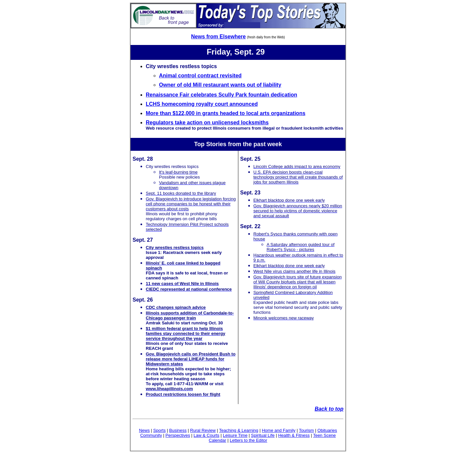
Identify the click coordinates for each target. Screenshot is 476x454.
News (144, 430)
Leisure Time (235, 435)
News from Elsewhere (218, 37)
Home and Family (279, 430)
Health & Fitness (294, 435)
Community (151, 435)
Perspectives (178, 435)
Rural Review (203, 430)
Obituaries (327, 430)
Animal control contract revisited (200, 76)
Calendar (218, 440)
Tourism (306, 430)
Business (178, 430)
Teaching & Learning (239, 430)
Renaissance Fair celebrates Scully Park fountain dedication (221, 95)
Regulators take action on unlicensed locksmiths (207, 123)
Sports (160, 430)
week (275, 144)
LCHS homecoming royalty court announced (202, 104)
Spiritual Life (263, 435)
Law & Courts (207, 435)
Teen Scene (324, 435)
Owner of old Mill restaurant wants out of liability (220, 85)
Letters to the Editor (248, 440)
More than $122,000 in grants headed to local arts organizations (226, 113)
